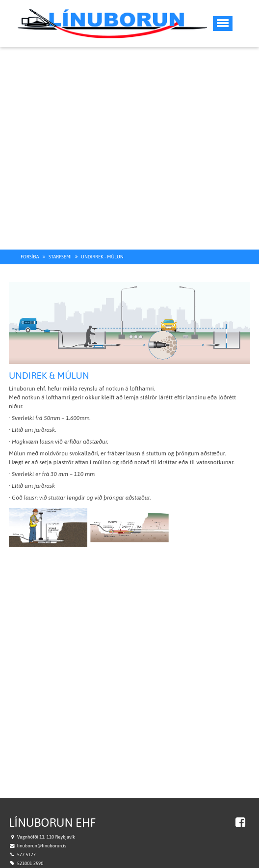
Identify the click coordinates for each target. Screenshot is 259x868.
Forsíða (30, 241)
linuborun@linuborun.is (42, 830)
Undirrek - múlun (102, 241)
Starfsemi (60, 241)
